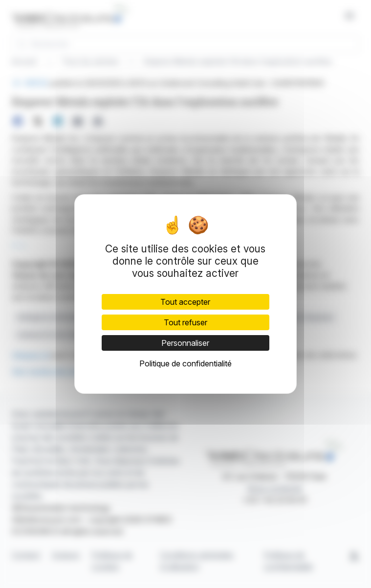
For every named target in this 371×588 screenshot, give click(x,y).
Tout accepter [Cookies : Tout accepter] (185, 302)
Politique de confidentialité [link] (185, 363)
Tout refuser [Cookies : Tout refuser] (185, 322)
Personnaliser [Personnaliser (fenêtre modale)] (185, 343)
